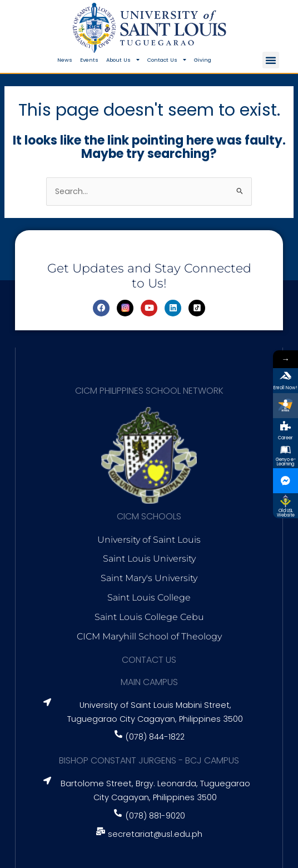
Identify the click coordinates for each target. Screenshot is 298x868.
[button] (271, 60)
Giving (203, 60)
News (65, 60)
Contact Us (167, 60)
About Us (123, 60)
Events (89, 60)
